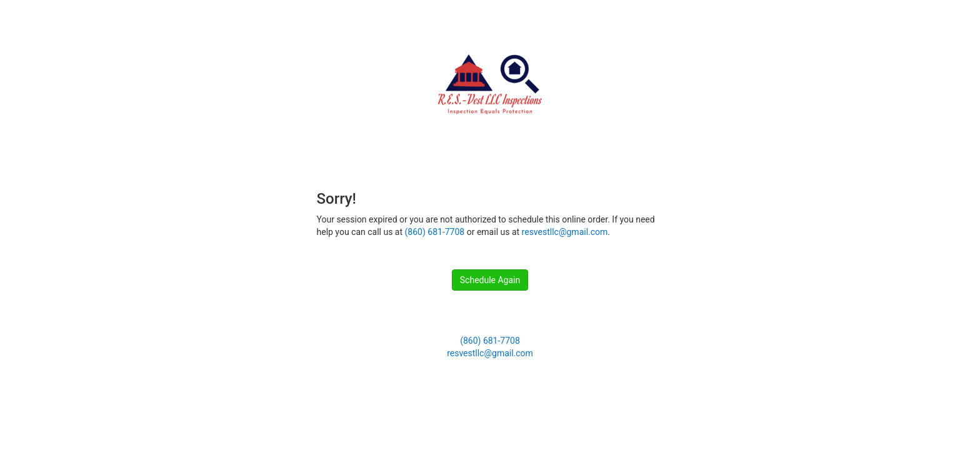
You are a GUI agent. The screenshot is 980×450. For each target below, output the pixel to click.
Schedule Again (490, 280)
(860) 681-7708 (435, 232)
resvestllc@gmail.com (565, 232)
